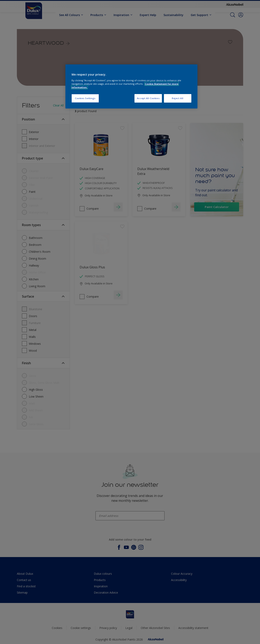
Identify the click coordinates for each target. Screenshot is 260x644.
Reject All (178, 98)
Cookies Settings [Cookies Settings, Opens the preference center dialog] (85, 98)
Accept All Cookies (148, 98)
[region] (131, 86)
